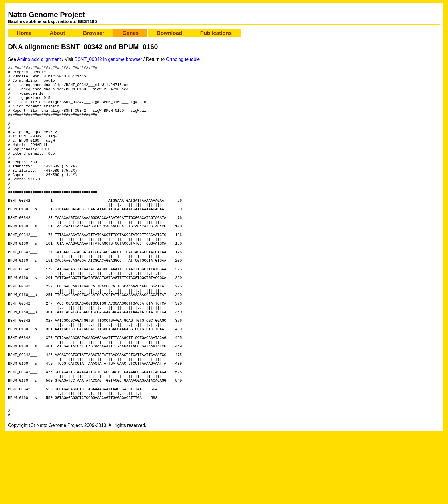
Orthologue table (183, 59)
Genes (130, 33)
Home (24, 33)
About (57, 33)
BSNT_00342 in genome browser (108, 59)
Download (169, 33)
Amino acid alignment (39, 59)
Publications (216, 33)
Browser (94, 33)
